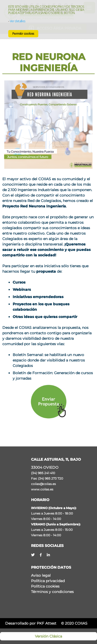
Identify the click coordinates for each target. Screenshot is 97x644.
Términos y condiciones (52, 592)
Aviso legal (41, 575)
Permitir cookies (23, 34)
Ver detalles (18, 21)
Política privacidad (48, 581)
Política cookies (45, 586)
